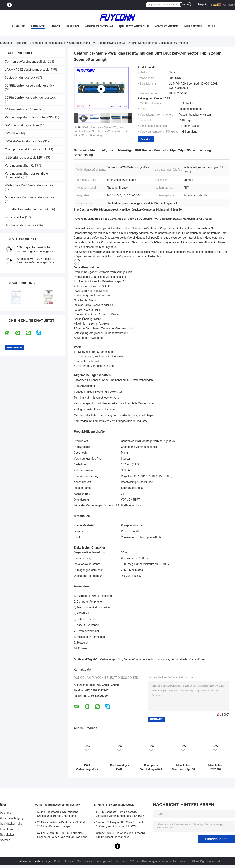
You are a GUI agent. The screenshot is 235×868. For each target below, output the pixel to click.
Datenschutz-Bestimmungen (35, 861)
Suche (185, 5)
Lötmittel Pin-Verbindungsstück (27, 209)
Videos (55, 26)
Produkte (38, 26)
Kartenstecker (15, 217)
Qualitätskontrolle (134, 26)
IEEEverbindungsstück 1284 (24, 157)
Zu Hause (18, 26)
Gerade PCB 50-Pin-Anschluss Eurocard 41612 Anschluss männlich (120, 835)
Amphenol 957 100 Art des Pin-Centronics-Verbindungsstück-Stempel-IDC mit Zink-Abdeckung (37, 262)
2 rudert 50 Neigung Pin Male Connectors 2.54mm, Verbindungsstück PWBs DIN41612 (121, 825)
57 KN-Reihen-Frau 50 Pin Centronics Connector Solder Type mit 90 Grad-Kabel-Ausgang (63, 836)
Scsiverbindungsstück (20, 77)
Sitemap (5, 840)
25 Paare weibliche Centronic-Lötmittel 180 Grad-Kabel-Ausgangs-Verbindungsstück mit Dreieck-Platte (61, 825)
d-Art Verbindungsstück (108, 659)
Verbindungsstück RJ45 (21, 165)
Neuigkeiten (193, 26)
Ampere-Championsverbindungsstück (146, 659)
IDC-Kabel (12, 133)
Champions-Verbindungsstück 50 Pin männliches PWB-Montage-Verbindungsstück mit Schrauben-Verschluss (151, 767)
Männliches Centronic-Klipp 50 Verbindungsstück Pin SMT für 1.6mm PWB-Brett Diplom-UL (183, 767)
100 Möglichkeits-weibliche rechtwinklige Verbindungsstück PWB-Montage (36, 251)
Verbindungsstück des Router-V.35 (29, 117)
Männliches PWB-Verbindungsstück (30, 197)
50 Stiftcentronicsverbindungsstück (30, 86)
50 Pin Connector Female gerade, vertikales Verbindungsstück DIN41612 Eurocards (120, 814)
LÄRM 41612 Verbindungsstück (27, 69)
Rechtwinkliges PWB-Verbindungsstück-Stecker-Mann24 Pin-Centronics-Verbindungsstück (120, 767)
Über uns (72, 26)
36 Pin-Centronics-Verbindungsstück (30, 97)
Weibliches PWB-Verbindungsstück (29, 185)
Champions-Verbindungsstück (48, 43)
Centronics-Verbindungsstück (25, 61)
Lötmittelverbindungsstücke (188, 659)
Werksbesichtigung (99, 26)
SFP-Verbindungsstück (21, 225)
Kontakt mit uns (167, 26)
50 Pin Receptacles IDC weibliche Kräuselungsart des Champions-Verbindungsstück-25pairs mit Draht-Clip (62, 814)
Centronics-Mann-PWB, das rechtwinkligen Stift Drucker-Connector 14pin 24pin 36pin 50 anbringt (101, 131)
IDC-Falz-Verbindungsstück (24, 141)
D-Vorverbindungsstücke (22, 125)
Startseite (6, 43)
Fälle (211, 26)
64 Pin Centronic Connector (24, 109)
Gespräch (203, 4)
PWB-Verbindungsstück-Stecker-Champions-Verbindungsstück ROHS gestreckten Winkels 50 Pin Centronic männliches (88, 767)
